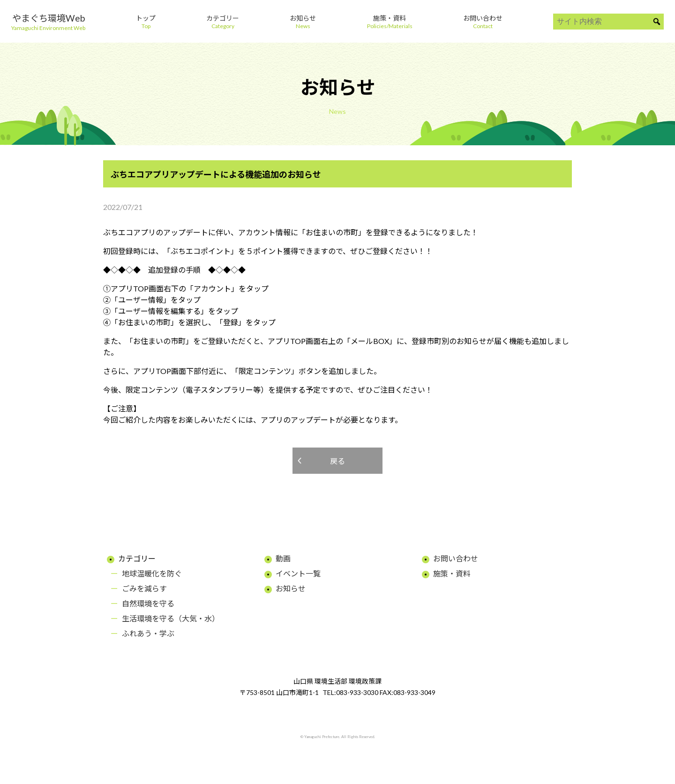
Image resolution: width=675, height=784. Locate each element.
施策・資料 (452, 573)
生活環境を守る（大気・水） (171, 618)
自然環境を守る (148, 603)
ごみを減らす (144, 588)
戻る (337, 461)
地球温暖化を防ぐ (152, 573)
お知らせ (291, 588)
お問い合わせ (456, 558)
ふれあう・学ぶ (148, 633)
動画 (283, 558)
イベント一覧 (298, 573)
